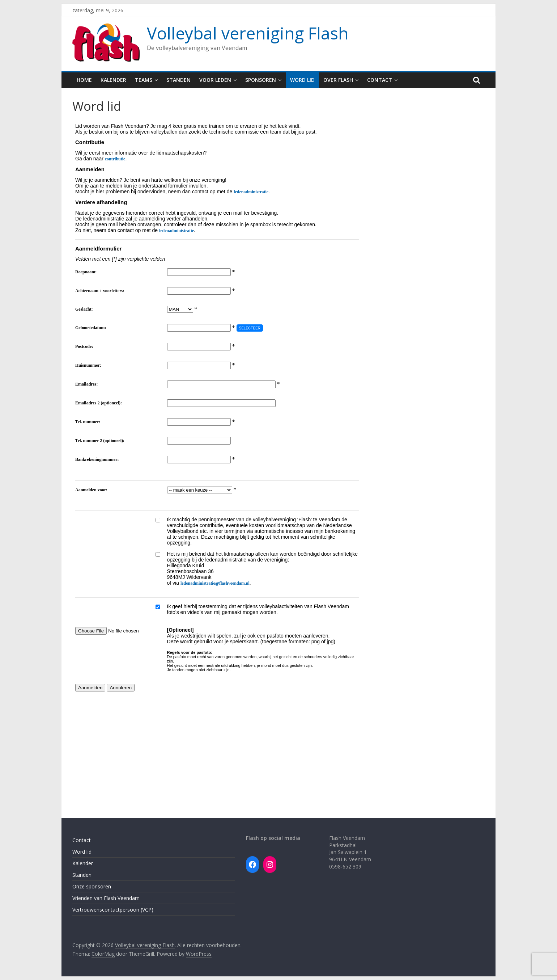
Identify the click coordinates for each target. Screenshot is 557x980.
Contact (380, 80)
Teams (144, 80)
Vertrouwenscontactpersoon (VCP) (113, 910)
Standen (178, 80)
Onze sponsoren (92, 886)
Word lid (302, 80)
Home (84, 80)
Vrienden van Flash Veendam (106, 898)
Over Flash (338, 80)
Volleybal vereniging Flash (248, 33)
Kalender (113, 80)
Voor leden (215, 80)
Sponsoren (261, 80)
